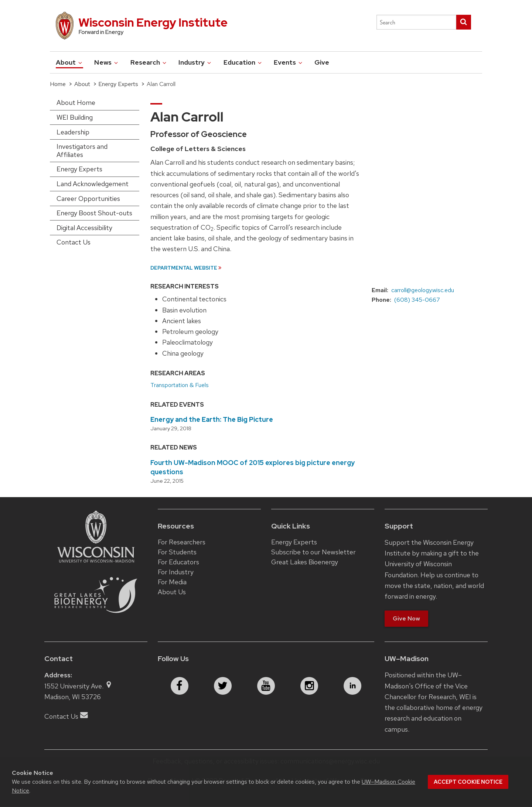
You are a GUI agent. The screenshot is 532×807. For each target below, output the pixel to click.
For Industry (176, 572)
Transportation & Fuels (180, 385)
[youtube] (266, 686)
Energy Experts (118, 84)
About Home (76, 102)
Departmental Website (184, 267)
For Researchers (182, 542)
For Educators (178, 562)
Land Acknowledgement (93, 184)
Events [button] (289, 62)
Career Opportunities (88, 199)
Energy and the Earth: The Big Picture (212, 419)
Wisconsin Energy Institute (153, 22)
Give (322, 62)
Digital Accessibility (84, 228)
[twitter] (223, 686)
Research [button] (149, 62)
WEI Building (75, 117)
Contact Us (74, 242)
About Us (172, 592)
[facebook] (180, 686)
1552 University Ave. (79, 686)
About (82, 84)
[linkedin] (352, 686)
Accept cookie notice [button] (468, 782)
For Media (172, 582)
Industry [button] (195, 62)
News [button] (107, 62)
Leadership (73, 132)
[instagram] (309, 686)
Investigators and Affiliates (82, 151)
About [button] (69, 62)
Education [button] (243, 62)
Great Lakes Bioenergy (305, 562)
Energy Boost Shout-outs (94, 213)
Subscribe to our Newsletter (313, 552)
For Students (177, 552)
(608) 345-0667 (417, 300)
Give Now (406, 618)
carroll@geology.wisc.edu (423, 290)
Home (58, 84)
